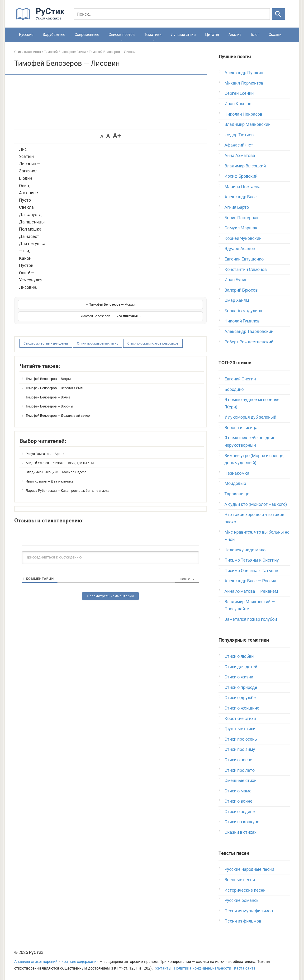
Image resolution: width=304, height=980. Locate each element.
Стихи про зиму (240, 749)
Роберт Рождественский (249, 342)
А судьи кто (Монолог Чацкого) (256, 504)
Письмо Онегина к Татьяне (251, 570)
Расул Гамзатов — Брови (45, 442)
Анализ (235, 35)
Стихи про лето (240, 770)
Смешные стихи (240, 780)
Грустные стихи (240, 729)
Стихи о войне (238, 801)
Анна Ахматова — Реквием (251, 591)
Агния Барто (237, 207)
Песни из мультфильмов (249, 911)
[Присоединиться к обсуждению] (110, 546)
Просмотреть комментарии (110, 584)
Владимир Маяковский (247, 124)
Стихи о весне (238, 760)
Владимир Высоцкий (245, 166)
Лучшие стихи (183, 35)
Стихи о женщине (242, 708)
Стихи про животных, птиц (98, 331)
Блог (255, 35)
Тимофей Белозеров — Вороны (49, 395)
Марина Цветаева (242, 187)
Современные (87, 35)
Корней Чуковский (243, 238)
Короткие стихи (240, 718)
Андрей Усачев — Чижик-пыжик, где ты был (60, 451)
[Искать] (278, 14)
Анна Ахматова (240, 155)
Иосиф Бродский (241, 176)
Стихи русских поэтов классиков (153, 331)
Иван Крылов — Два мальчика (50, 469)
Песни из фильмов (243, 921)
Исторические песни (245, 890)
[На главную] (42, 19)
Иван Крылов (238, 104)
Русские (26, 35)
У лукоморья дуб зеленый (250, 417)
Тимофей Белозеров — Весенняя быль (55, 376)
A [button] (102, 136)
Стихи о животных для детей (46, 331)
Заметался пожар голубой (251, 619)
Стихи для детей (241, 667)
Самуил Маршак (241, 228)
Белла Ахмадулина (243, 311)
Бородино (234, 389)
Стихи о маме (238, 791)
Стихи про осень (241, 739)
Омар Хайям (237, 300)
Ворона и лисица (241, 428)
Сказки (275, 35)
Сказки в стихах (240, 832)
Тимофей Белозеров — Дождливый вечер (58, 404)
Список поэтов (122, 35)
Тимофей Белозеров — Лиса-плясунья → (157, 304)
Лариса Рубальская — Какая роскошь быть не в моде (67, 479)
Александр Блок (241, 197)
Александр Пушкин (244, 73)
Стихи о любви (239, 656)
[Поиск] (172, 14)
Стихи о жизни (239, 677)
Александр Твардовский (249, 331)
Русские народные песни (249, 869)
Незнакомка (237, 473)
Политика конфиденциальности (203, 968)
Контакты (162, 968)
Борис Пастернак (242, 218)
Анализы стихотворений (36, 962)
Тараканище (237, 494)
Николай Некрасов (243, 114)
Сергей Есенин (239, 93)
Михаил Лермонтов (244, 83)
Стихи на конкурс (242, 822)
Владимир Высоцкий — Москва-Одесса (56, 460)
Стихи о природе (241, 687)
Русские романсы (242, 900)
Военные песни (240, 880)
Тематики (153, 35)
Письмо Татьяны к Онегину (252, 560)
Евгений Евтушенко (244, 259)
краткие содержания (80, 962)
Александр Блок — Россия (250, 581)
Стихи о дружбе (240, 698)
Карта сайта (245, 968)
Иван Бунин (236, 280)
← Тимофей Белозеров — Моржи (64, 304)
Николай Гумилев (242, 321)
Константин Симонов (246, 269)
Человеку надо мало (245, 550)
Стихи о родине (240, 812)
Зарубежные (54, 35)
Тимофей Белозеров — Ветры (48, 367)
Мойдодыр (235, 483)
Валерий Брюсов (241, 290)
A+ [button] (117, 136)
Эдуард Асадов (240, 249)
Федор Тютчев (239, 135)
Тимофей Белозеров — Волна (48, 385)
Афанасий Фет (239, 145)
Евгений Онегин (240, 379)
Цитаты (212, 35)
